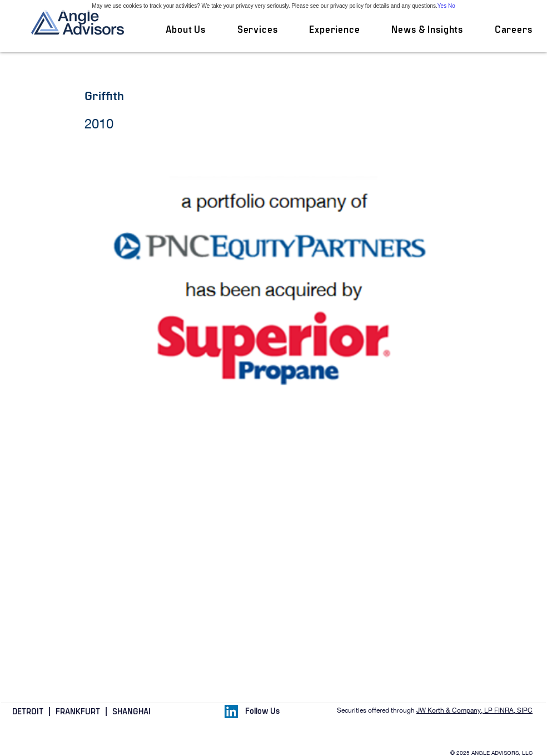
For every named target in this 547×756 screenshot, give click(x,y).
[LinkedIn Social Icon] (231, 712)
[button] (257, 30)
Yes (442, 6)
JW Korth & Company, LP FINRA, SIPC (474, 710)
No (452, 6)
